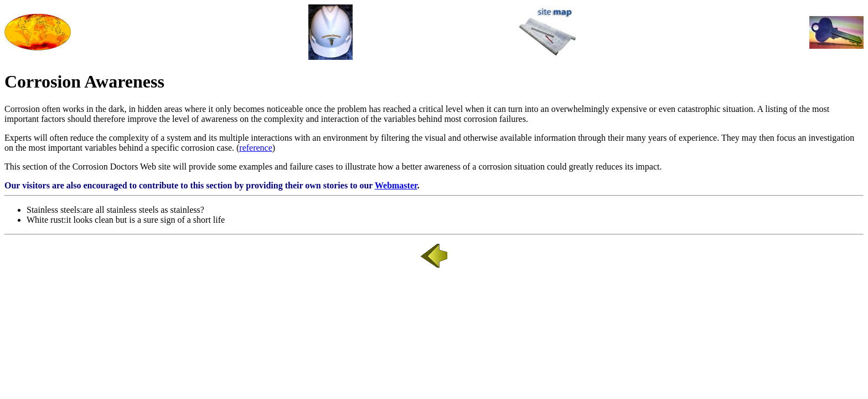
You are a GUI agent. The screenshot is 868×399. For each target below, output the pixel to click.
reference (256, 148)
